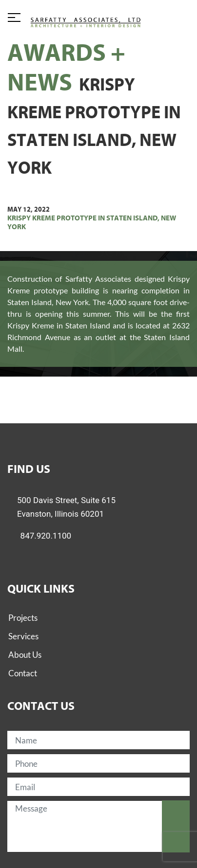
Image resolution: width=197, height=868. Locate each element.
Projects (23, 618)
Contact (23, 673)
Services (23, 636)
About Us (25, 655)
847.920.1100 (46, 536)
